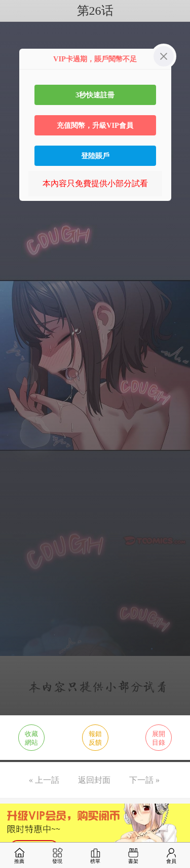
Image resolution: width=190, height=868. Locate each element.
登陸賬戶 (95, 156)
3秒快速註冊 (95, 95)
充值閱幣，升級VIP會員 (95, 125)
